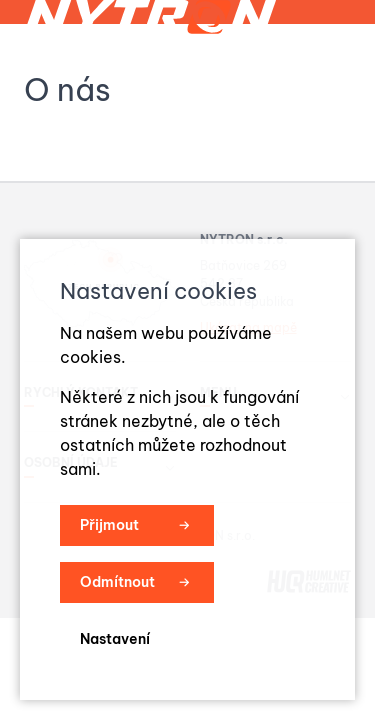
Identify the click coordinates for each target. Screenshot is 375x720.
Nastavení (115, 639)
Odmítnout (117, 582)
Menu (311, 76)
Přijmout (109, 525)
